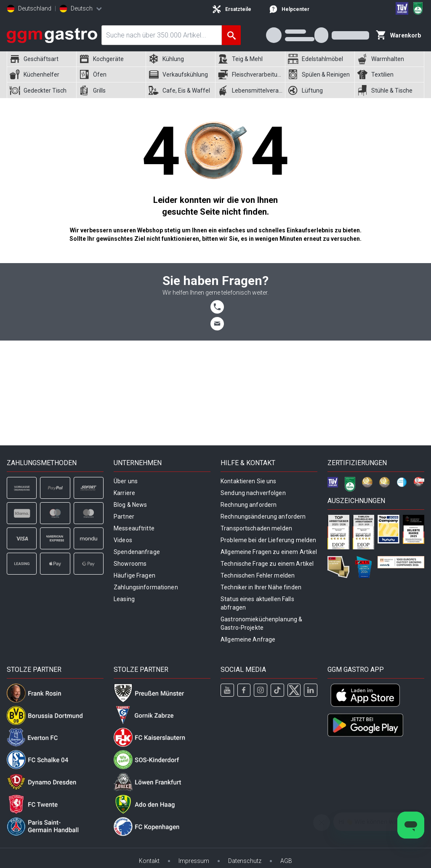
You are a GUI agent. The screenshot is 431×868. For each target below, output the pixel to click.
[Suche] (231, 35)
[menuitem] (41, 59)
